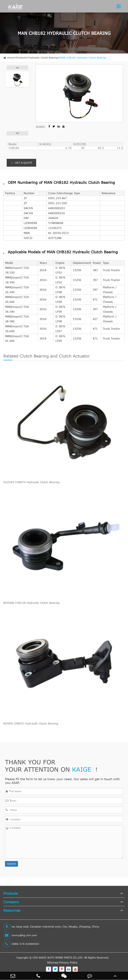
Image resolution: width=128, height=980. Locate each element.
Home (11, 58)
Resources (12, 910)
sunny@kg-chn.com (20, 935)
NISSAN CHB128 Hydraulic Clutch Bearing (31, 603)
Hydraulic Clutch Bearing (43, 58)
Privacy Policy (68, 962)
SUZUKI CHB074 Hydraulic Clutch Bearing (31, 482)
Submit (11, 864)
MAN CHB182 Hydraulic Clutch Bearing (83, 58)
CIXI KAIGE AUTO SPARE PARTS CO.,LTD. (58, 957)
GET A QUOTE (21, 163)
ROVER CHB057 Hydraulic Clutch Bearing (31, 723)
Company (11, 902)
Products (21, 58)
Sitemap (53, 962)
